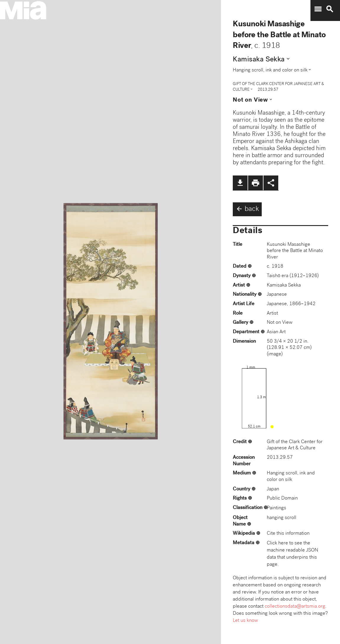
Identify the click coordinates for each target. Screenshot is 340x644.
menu (318, 9)
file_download (240, 183)
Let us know (245, 621)
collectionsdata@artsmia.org (295, 607)
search (330, 9)
